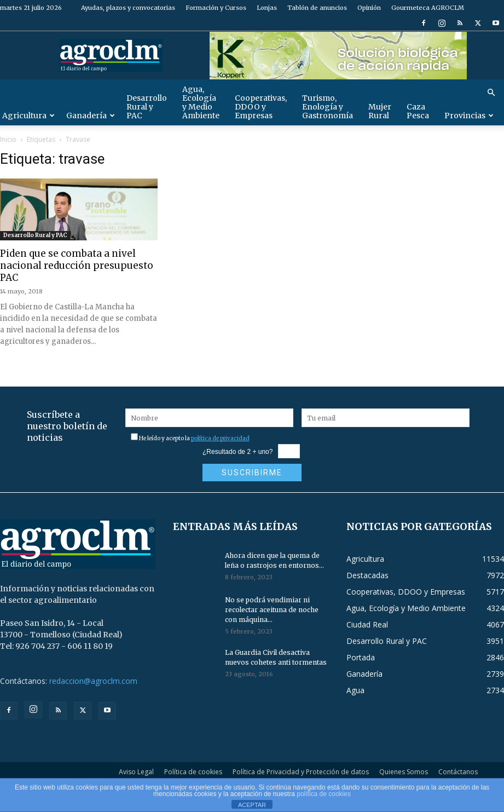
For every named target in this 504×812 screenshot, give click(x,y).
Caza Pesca (418, 111)
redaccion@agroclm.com (93, 681)
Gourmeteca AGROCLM (428, 8)
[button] (491, 93)
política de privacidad (220, 438)
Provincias (469, 116)
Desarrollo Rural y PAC (147, 107)
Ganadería (91, 116)
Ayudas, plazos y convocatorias (128, 8)
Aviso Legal (136, 772)
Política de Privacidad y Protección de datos (301, 772)
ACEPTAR (252, 805)
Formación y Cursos (216, 8)
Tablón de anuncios (317, 8)
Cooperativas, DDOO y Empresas (261, 107)
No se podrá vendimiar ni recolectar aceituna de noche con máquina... (272, 610)
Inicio (8, 139)
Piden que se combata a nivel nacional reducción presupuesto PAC (77, 266)
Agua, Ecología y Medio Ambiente (201, 102)
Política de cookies (193, 772)
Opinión (369, 8)
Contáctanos (458, 772)
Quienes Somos (404, 772)
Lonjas (267, 8)
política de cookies (324, 794)
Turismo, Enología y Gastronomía (328, 107)
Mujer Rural (380, 111)
